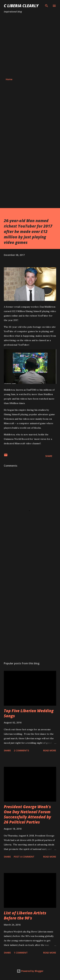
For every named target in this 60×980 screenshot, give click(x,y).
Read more (50, 750)
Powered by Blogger (30, 971)
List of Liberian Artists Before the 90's (25, 915)
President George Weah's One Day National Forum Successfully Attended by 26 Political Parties (27, 814)
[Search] (47, 6)
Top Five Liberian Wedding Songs (29, 713)
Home (9, 79)
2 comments (21, 750)
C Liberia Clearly (21, 6)
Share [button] (49, 456)
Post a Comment (24, 857)
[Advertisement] (30, 46)
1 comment (21, 953)
